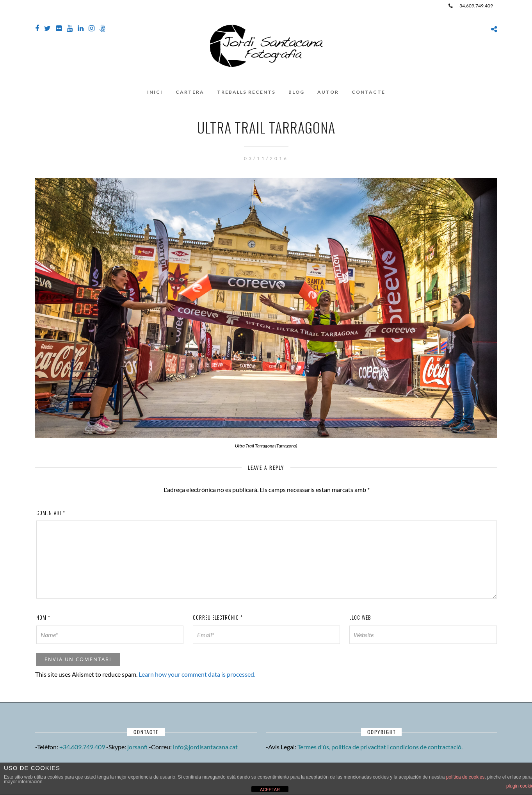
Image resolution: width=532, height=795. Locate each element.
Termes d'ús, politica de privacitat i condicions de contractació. (380, 747)
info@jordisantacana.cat (205, 747)
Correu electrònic (218, 617)
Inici (155, 92)
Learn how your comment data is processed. (197, 674)
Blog (296, 92)
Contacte (368, 92)
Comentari (51, 513)
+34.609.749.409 (471, 6)
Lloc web (360, 617)
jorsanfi (137, 747)
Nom (43, 617)
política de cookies (465, 777)
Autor (328, 92)
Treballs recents (246, 92)
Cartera (190, 92)
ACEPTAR (270, 790)
